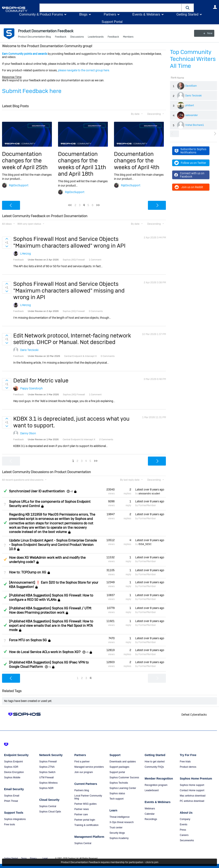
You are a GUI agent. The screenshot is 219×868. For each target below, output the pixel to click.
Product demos (188, 767)
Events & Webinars (146, 14)
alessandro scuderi (149, 494)
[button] (188, 8)
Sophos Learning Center (123, 788)
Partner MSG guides (85, 804)
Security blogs (117, 833)
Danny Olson (28, 433)
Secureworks (187, 840)
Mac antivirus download (193, 796)
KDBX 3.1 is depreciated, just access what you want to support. (71, 422)
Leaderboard (152, 790)
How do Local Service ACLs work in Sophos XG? (45, 652)
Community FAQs (154, 767)
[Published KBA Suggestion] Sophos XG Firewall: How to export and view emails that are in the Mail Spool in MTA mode (51, 626)
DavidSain (191, 86)
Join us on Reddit (189, 187)
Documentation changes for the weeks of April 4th (137, 161)
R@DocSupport (19, 185)
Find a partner (82, 762)
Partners (110, 14)
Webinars (150, 809)
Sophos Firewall (48, 762)
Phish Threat (11, 801)
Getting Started (187, 14)
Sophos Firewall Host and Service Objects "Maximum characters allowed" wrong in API (69, 242)
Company (185, 819)
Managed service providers (89, 767)
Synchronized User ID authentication (37, 491)
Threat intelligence (120, 817)
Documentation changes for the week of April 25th (25, 161)
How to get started (155, 762)
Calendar (150, 814)
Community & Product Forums (41, 14)
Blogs (83, 14)
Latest (150, 489)
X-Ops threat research (122, 822)
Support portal (117, 772)
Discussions (77, 37)
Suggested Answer (5, 559)
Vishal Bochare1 (195, 125)
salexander (192, 115)
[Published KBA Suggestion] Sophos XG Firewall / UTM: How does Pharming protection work (50, 610)
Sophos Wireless (48, 783)
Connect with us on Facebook (189, 175)
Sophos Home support (192, 785)
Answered (5, 491)
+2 (72, 491)
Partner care (81, 814)
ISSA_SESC (145, 544)
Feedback (61, 37)
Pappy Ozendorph (31, 388)
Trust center (116, 828)
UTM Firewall (46, 778)
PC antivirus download (192, 801)
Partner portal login (85, 820)
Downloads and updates (123, 762)
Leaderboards (96, 37)
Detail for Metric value (41, 380)
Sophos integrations (15, 819)
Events (184, 824)
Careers (184, 835)
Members (128, 37)
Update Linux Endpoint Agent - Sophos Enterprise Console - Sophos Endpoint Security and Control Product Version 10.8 (53, 545)
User (215, 7)
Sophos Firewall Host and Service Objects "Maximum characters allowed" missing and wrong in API (69, 290)
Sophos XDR (11, 767)
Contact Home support (192, 790)
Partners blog (82, 790)
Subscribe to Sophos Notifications (191, 151)
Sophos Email (12, 796)
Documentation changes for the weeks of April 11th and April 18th (82, 164)
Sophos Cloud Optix (50, 812)
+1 (87, 652)
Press (183, 830)
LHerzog (26, 254)
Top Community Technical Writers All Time (193, 59)
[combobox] (111, 8)
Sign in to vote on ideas (7, 239)
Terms (24, 858)
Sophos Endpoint (13, 762)
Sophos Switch (47, 772)
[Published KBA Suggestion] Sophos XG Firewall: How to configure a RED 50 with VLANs (51, 598)
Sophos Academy (119, 838)
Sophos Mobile (12, 778)
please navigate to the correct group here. (84, 70)
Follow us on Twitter (190, 163)
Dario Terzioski (193, 96)
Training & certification (86, 825)
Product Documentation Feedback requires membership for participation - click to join (110, 862)
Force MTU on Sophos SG (28, 640)
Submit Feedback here (32, 91)
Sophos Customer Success (124, 778)
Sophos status (117, 793)
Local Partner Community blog (88, 797)
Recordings (151, 819)
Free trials (185, 762)
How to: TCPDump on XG (28, 572)
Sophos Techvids (119, 783)
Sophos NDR (46, 788)
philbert (190, 105)
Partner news (82, 809)
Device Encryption (14, 772)
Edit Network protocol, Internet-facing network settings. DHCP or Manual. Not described (72, 339)
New (208, 33)
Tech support (117, 799)
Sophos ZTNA (47, 767)
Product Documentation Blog (34, 37)
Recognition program (156, 785)
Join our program (84, 772)
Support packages (119, 767)
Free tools (9, 824)
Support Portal (112, 22)
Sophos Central (48, 806)
